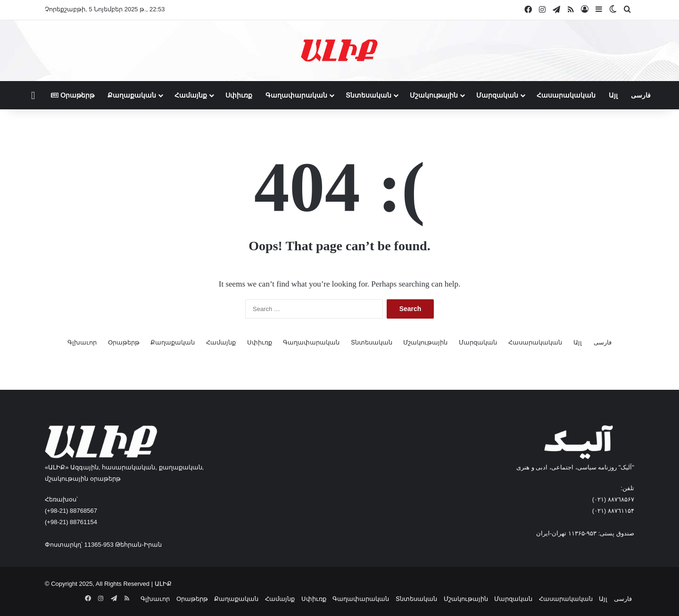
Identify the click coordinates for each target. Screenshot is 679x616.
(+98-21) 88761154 (71, 522)
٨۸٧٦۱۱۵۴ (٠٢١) (613, 511)
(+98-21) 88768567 (71, 511)
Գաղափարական (296, 95)
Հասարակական (566, 95)
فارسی (641, 95)
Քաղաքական (132, 95)
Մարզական (497, 95)
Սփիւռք (239, 95)
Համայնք (191, 95)
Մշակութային (434, 95)
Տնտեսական (368, 95)
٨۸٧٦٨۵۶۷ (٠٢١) (613, 499)
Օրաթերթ (73, 95)
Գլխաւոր (82, 342)
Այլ (613, 95)
